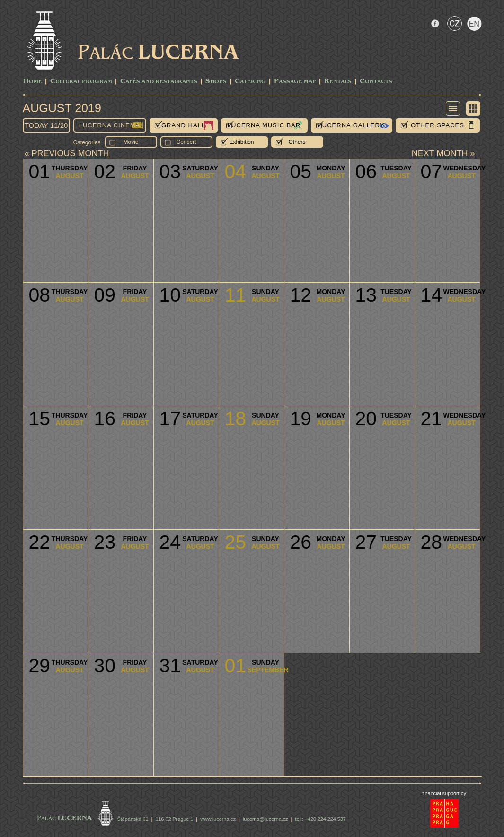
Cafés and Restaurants (159, 82)
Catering (250, 82)
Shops (216, 82)
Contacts (376, 82)
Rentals (338, 82)
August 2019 (62, 108)
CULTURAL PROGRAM (81, 82)
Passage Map (295, 82)
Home (33, 82)
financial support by (444, 793)
